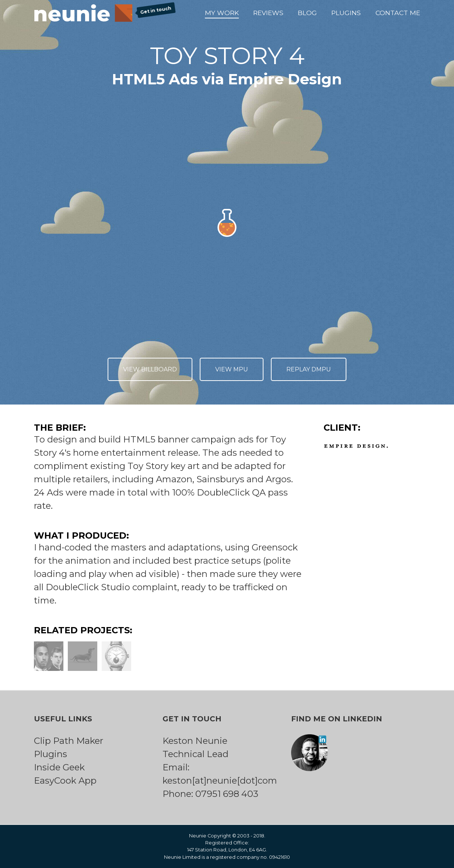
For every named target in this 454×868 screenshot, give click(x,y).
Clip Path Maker (69, 741)
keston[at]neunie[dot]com (220, 780)
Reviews (268, 13)
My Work (222, 13)
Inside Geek (59, 767)
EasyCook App (65, 780)
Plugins (346, 13)
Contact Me (398, 13)
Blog (307, 13)
